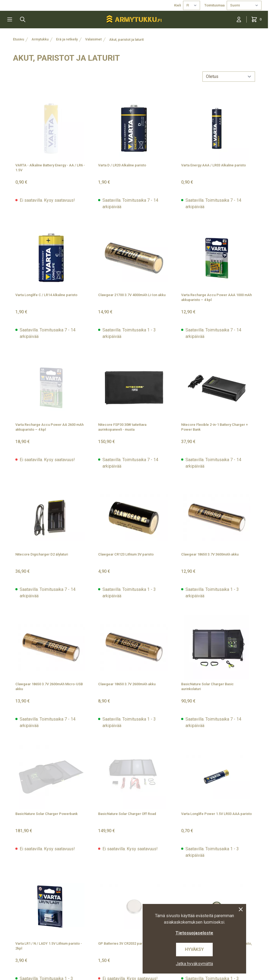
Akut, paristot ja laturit (126, 40)
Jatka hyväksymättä (194, 964)
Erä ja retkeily (67, 39)
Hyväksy (194, 949)
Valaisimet (93, 39)
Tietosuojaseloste (194, 933)
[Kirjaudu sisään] (239, 19)
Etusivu (18, 39)
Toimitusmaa (214, 5)
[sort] (229, 77)
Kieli (178, 5)
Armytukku (40, 39)
